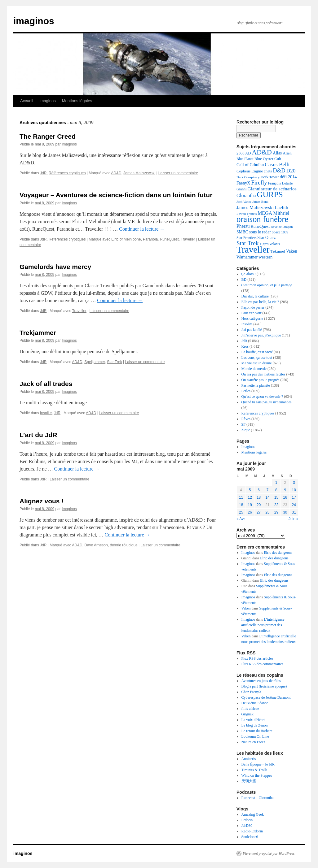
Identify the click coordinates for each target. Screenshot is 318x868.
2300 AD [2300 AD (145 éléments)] (244, 153)
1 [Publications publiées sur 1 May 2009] (276, 483)
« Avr (241, 519)
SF (243, 424)
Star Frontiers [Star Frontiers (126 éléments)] (246, 238)
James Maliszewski (139, 173)
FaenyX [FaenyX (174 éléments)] (243, 183)
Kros (245, 346)
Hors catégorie (252, 319)
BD (244, 280)
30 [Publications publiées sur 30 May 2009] (285, 512)
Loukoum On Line (255, 736)
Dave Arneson (96, 545)
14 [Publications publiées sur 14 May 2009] (267, 497)
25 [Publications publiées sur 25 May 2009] (241, 512)
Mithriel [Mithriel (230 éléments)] (281, 213)
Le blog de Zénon (255, 725)
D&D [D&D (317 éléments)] (279, 171)
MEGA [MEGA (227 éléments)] (265, 213)
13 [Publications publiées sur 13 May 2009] (259, 497)
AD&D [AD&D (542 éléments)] (262, 152)
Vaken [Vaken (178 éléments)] (291, 251)
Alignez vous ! (42, 501)
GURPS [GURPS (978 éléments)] (270, 195)
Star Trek (115, 362)
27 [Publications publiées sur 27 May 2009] (259, 512)
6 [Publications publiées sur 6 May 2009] (259, 490)
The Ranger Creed (48, 136)
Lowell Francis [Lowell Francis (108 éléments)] (247, 214)
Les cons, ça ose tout (257, 358)
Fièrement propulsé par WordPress (269, 853)
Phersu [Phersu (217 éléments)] (243, 226)
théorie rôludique (124, 545)
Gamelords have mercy (55, 267)
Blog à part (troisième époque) (264, 686)
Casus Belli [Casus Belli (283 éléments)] (277, 164)
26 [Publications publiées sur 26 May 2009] (250, 512)
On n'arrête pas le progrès (261, 380)
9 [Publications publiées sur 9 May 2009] (285, 490)
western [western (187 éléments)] (265, 257)
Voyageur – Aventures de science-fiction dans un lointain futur (116, 195)
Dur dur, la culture (255, 296)
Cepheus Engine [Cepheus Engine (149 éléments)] (250, 171)
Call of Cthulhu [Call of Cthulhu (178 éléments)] (250, 165)
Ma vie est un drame (257, 363)
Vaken (246, 608)
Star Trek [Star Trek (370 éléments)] (247, 243)
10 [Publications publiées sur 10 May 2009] (294, 490)
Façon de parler (253, 307)
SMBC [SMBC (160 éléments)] (242, 232)
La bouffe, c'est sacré (257, 352)
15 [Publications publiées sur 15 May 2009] (276, 497)
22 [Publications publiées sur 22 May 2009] (276, 505)
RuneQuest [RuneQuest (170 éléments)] (260, 226)
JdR (43, 173)
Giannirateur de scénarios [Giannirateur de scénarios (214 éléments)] (272, 189)
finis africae (250, 709)
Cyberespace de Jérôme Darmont (266, 697)
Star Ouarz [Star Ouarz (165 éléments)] (266, 238)
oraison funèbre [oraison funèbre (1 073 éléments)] (262, 219)
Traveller (188, 239)
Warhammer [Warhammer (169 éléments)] (247, 257)
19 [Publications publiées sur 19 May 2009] (250, 505)
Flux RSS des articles (257, 658)
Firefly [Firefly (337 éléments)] (259, 182)
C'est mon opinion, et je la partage (267, 285)
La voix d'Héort (253, 720)
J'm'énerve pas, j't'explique (261, 335)
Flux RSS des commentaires (263, 664)
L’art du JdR (38, 435)
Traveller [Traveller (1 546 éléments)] (253, 250)
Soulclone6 (250, 837)
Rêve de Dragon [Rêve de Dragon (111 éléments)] (282, 227)
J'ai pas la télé (252, 330)
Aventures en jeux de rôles (261, 681)
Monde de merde (254, 369)
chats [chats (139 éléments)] (268, 171)
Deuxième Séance (255, 703)
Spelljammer (95, 362)
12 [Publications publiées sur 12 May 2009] (250, 497)
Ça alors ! (249, 274)
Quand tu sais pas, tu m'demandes (267, 402)
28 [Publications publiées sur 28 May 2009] (267, 512)
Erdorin (247, 820)
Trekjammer (38, 333)
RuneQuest (169, 239)
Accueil (27, 101)
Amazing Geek (253, 814)
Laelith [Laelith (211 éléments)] (281, 207)
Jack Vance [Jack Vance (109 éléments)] (244, 202)
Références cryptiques (67, 173)
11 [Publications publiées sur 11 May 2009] (241, 497)
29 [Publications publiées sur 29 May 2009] (276, 512)
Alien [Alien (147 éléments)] (287, 153)
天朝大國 (249, 781)
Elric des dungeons (278, 553)
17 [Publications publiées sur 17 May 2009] (294, 497)
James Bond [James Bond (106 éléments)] (260, 202)
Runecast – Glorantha (258, 798)
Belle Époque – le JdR (258, 764)
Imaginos (48, 101)
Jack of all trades (46, 384)
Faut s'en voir (252, 313)
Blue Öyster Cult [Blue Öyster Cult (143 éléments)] (268, 159)
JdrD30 (247, 826)
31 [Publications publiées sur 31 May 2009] (294, 512)
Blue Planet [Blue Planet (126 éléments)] (245, 159)
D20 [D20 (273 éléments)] (291, 171)
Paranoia (150, 239)
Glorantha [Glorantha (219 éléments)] (246, 195)
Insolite (46, 413)
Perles (246, 391)
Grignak (247, 714)
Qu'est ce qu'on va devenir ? (262, 397)
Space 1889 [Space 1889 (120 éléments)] (280, 232)
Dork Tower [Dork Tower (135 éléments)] (270, 177)
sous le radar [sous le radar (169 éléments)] (260, 232)
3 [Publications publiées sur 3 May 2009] (294, 483)
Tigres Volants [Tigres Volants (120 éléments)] (270, 244)
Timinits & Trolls (254, 770)
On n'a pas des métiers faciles (263, 374)
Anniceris (249, 759)
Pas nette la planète (256, 385)
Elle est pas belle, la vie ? (260, 302)
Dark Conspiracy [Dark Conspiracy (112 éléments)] (248, 177)
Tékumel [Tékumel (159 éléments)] (278, 251)
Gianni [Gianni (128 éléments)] (242, 189)
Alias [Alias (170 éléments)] (277, 153)
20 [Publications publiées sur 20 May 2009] (259, 505)
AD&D (116, 173)
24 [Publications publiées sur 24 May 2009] (294, 505)
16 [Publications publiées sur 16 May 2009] (285, 497)
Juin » (294, 519)
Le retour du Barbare (257, 731)
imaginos (34, 21)
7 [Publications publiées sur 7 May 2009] (268, 490)
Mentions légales (77, 101)
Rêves (246, 419)
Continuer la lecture (142, 229)
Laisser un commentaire (178, 173)
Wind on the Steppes (257, 775)
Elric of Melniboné (126, 239)
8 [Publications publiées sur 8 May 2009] (276, 490)
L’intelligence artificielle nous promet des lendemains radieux (263, 625)
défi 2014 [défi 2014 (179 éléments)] (288, 177)
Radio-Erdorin (252, 831)
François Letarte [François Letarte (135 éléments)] (280, 183)
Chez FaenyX (252, 692)
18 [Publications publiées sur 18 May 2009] (241, 505)
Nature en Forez (253, 742)
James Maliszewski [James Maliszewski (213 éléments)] (255, 207)
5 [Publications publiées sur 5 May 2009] (250, 490)
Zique (246, 430)
